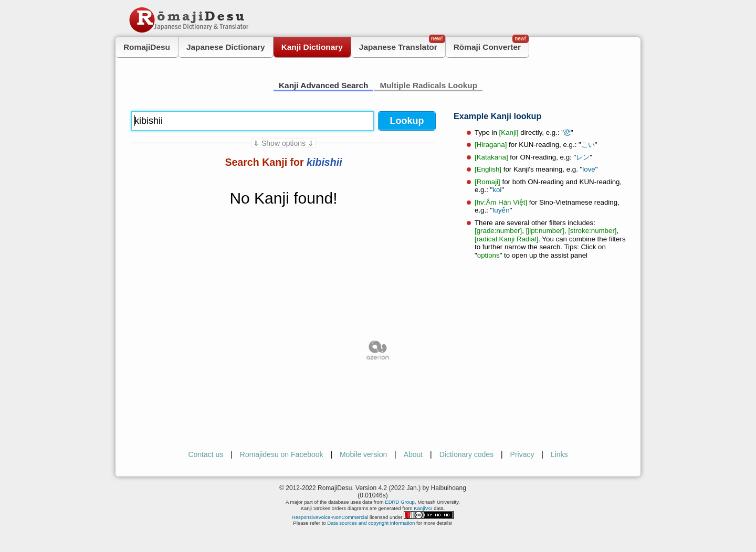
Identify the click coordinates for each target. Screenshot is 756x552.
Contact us (206, 454)
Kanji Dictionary (312, 47)
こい (588, 145)
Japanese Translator (402, 44)
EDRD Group (400, 502)
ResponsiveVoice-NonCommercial (330, 517)
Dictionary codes (467, 454)
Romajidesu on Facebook (282, 454)
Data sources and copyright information (371, 523)
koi (497, 190)
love (589, 169)
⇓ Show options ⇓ (283, 143)
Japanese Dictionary (226, 47)
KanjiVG (423, 508)
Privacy (522, 454)
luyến (501, 210)
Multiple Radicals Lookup (428, 85)
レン (583, 157)
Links (559, 454)
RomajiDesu (147, 47)
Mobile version (363, 454)
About (413, 454)
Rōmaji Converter (491, 44)
